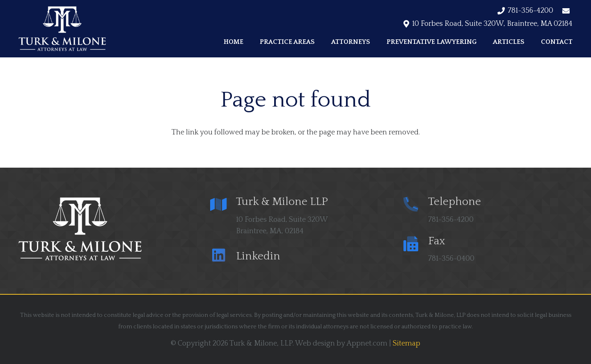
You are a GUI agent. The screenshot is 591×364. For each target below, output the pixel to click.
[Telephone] (415, 205)
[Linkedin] (223, 256)
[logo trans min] (62, 29)
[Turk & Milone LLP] (223, 205)
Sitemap (407, 344)
